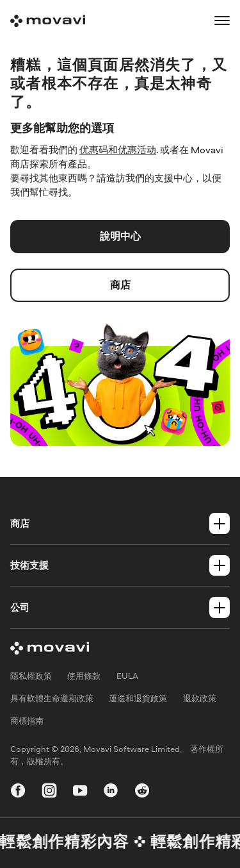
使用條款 (84, 676)
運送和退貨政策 (138, 699)
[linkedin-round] (111, 792)
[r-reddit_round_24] (142, 792)
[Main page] (48, 21)
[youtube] (80, 792)
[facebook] (18, 792)
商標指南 (27, 721)
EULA (127, 676)
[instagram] (49, 792)
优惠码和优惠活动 (118, 150)
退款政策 (200, 699)
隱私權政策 (31, 676)
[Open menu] (222, 21)
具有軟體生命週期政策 (52, 699)
